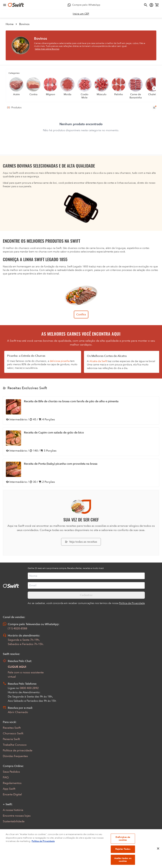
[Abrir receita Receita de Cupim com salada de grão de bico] (81, 442)
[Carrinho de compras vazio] (157, 5)
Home (10, 24)
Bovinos (24, 24)
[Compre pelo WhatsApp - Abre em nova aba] (84, 5)
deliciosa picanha (60, 361)
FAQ (6, 777)
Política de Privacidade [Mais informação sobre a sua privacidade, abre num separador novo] (43, 847)
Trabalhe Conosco (15, 745)
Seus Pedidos (11, 772)
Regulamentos (12, 783)
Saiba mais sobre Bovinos (47, 49)
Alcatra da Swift (98, 361)
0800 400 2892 (29, 688)
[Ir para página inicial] (16, 5)
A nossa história (13, 810)
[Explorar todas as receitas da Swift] (81, 542)
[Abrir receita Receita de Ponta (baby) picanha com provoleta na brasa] (81, 473)
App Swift (9, 789)
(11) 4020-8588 (17, 628)
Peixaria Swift (11, 739)
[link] (81, 14)
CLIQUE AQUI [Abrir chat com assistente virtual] (17, 667)
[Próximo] (154, 88)
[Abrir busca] (146, 5)
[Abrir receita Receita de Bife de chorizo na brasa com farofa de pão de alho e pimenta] (81, 410)
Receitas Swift (12, 728)
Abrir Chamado (18, 712)
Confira (81, 315)
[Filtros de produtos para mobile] (154, 108)
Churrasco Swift (13, 733)
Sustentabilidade (14, 821)
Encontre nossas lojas (17, 816)
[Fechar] (158, 855)
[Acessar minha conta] (151, 5)
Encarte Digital (12, 794)
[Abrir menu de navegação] (5, 5)
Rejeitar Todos (123, 855)
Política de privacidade (18, 750)
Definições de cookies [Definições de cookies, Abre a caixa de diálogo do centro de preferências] (123, 845)
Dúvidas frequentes (15, 756)
